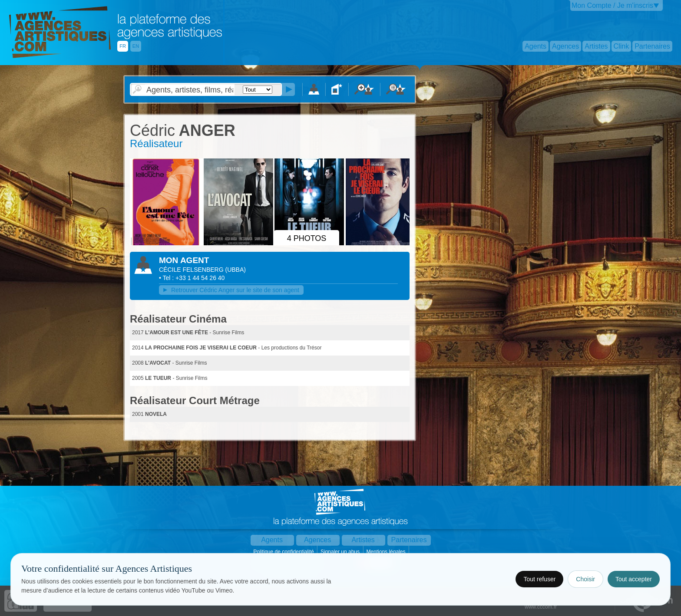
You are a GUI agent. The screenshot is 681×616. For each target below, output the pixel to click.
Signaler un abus (341, 552)
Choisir (585, 579)
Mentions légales (386, 552)
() (236, 270)
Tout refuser (539, 579)
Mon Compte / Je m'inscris (612, 5)
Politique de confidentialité (284, 552)
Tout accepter (634, 579)
